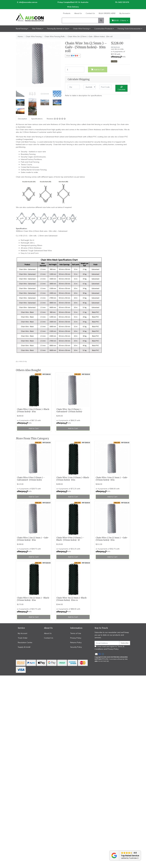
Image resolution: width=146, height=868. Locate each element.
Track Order (23, 638)
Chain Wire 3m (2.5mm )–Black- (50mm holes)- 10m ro (72, 599)
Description (23, 119)
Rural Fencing (21, 29)
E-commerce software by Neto (118, 659)
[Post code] (105, 87)
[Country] (90, 87)
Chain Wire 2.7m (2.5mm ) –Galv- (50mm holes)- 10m (112, 539)
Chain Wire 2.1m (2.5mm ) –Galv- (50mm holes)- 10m (33, 539)
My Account (23, 633)
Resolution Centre (25, 642)
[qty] (74, 87)
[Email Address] (107, 643)
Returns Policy (76, 642)
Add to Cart (98, 70)
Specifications (37, 119)
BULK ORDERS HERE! (107, 13)
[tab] (23, 119)
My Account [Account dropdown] (124, 13)
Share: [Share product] (72, 56)
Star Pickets (37, 29)
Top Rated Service (130, 856)
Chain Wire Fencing (81, 29)
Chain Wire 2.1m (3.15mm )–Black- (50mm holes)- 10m (33, 410)
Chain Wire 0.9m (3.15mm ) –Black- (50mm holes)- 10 (70, 539)
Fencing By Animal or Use (57, 29)
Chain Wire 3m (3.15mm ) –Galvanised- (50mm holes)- (69, 410)
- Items (119, 21)
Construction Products (103, 29)
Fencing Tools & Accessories (129, 29)
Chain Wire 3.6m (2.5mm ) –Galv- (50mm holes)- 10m (112, 479)
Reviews (56, 119)
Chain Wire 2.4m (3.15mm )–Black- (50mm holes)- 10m (73, 479)
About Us (78, 13)
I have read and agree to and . (109, 648)
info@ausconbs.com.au (28, 2)
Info (124, 57)
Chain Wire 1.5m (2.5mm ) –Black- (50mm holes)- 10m (33, 599)
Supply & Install (24, 647)
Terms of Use (76, 633)
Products (67, 13)
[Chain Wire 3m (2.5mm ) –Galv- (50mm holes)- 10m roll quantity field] (75, 70)
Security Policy (76, 647)
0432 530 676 (124, 2)
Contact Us (90, 13)
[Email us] (96, 654)
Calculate (122, 88)
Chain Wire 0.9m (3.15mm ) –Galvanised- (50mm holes (31, 479)
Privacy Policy (76, 638)
